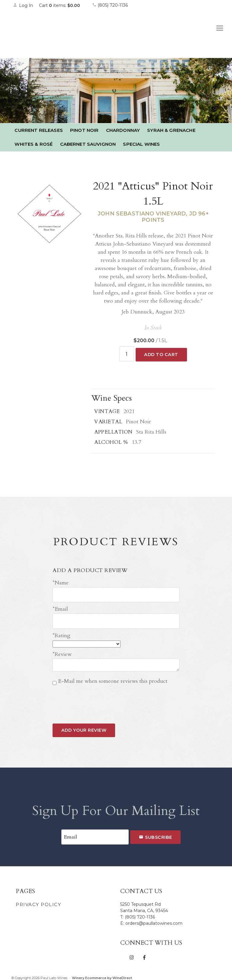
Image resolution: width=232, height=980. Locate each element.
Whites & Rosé (34, 144)
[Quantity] (127, 353)
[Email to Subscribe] (95, 834)
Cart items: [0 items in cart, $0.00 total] (60, 5)
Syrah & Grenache (171, 130)
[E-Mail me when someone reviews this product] (55, 680)
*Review (62, 652)
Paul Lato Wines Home (46, 33)
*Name (61, 582)
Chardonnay (123, 130)
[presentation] (98, 697)
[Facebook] (144, 953)
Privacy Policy (38, 901)
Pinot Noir (84, 130)
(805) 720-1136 (110, 5)
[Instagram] (132, 953)
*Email (60, 608)
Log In (23, 5)
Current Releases (39, 130)
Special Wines (141, 144)
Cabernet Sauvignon (88, 144)
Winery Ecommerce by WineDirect (102, 974)
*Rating (61, 633)
